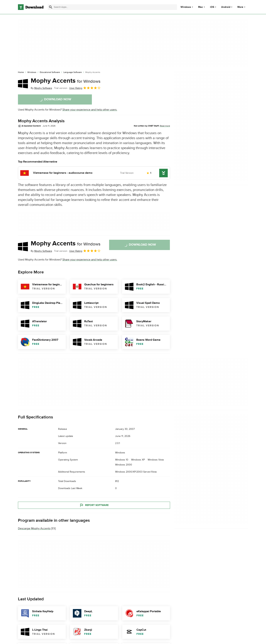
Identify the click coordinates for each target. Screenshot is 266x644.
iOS (212, 7)
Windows (186, 7)
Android (226, 7)
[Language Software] (73, 72)
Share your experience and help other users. (90, 110)
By (41, 88)
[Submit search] (51, 7)
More (242, 7)
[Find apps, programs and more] (112, 7)
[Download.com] (31, 7)
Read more (165, 126)
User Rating (85, 88)
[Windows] (32, 72)
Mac (201, 7)
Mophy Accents (66, 81)
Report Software (94, 505)
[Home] (21, 72)
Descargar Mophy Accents (34, 528)
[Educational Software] (50, 72)
